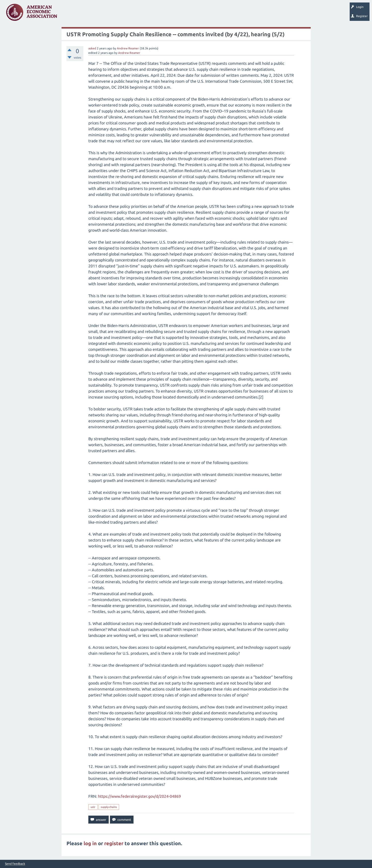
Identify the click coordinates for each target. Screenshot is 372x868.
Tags (111, 14)
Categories (129, 14)
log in (90, 843)
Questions (71, 14)
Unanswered (92, 14)
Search (173, 14)
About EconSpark (208, 14)
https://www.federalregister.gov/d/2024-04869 (139, 796)
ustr (93, 807)
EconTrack (232, 14)
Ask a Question (152, 14)
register (114, 843)
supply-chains (109, 807)
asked (92, 48)
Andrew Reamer (128, 48)
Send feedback (15, 864)
